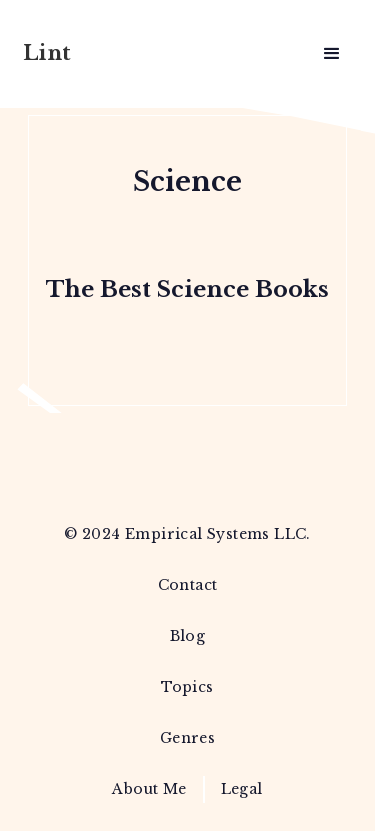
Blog (188, 636)
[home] (83, 54)
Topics (187, 687)
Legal (242, 789)
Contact (188, 585)
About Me (149, 789)
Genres (187, 738)
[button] (332, 54)
